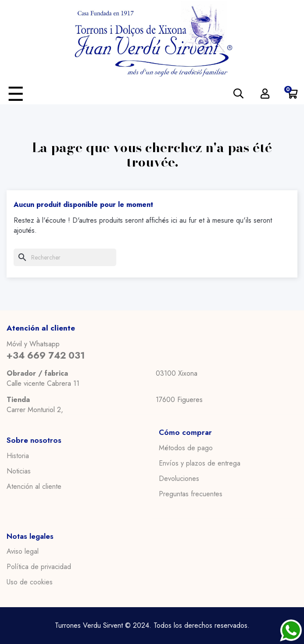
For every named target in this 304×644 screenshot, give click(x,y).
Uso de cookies (30, 582)
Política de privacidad (39, 567)
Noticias (19, 471)
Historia (18, 456)
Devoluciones (179, 479)
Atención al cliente (34, 487)
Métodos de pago (186, 448)
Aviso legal (23, 551)
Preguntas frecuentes (191, 494)
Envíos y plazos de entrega (200, 463)
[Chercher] (65, 257)
